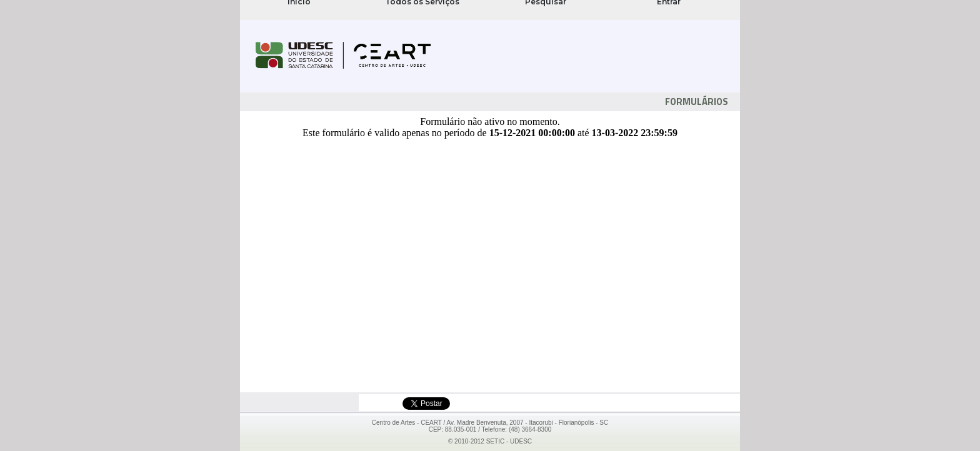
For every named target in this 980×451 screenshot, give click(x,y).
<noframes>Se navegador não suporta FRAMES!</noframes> (490, 10)
